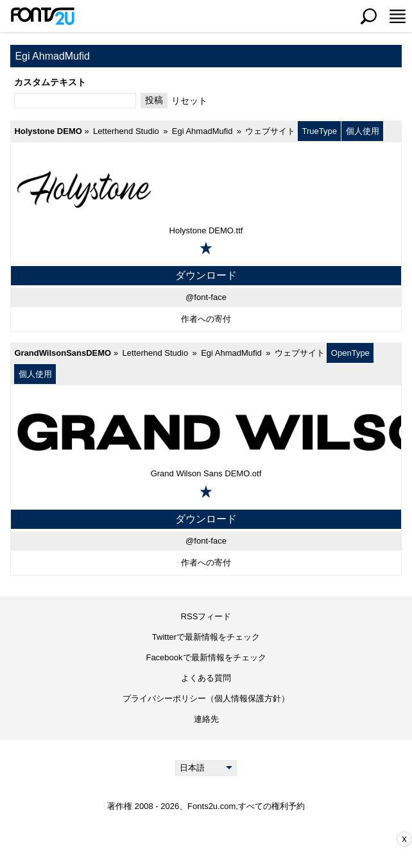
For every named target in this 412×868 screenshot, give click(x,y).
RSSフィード (206, 616)
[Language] (206, 768)
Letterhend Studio (126, 131)
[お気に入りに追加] (206, 248)
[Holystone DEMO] (206, 188)
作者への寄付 (206, 319)
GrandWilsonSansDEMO (63, 353)
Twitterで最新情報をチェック (206, 637)
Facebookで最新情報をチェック (206, 657)
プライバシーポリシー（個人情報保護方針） (206, 698)
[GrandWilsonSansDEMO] (206, 431)
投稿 (154, 100)
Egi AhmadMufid (202, 131)
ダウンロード (206, 275)
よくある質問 (206, 678)
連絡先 (206, 719)
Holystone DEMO (48, 131)
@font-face (206, 297)
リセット (189, 101)
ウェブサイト (270, 131)
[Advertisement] (216, 839)
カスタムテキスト (50, 82)
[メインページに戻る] (42, 16)
